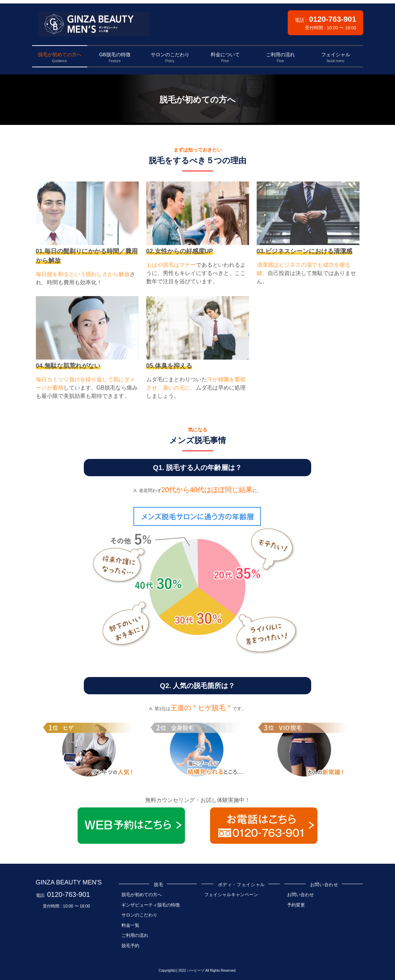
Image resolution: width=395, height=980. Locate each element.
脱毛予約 (130, 946)
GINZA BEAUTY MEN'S (69, 882)
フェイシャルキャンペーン (231, 895)
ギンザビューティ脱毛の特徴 (151, 905)
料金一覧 (130, 925)
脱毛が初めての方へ (142, 895)
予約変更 (296, 905)
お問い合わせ (300, 895)
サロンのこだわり (139, 915)
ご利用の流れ (135, 935)
